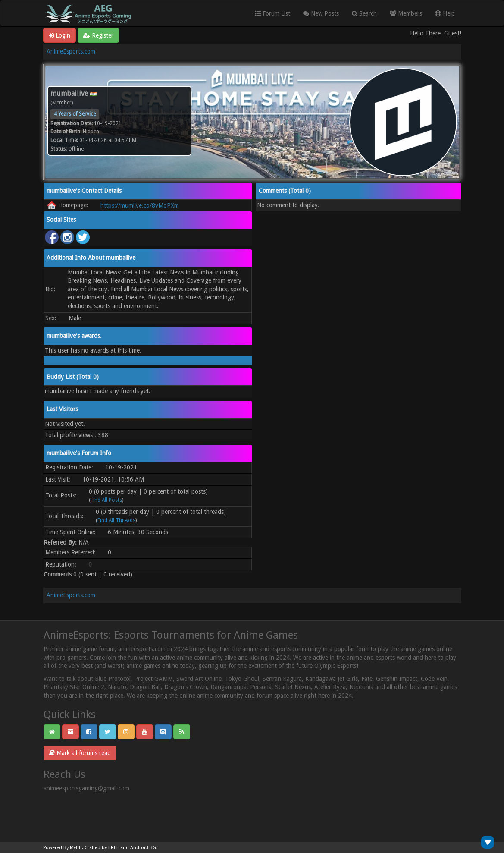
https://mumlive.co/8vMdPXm (140, 205)
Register (98, 35)
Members (406, 13)
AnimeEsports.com (71, 51)
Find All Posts (106, 500)
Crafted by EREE (102, 848)
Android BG (143, 848)
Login (59, 35)
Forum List (272, 13)
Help (445, 13)
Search (364, 13)
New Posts (321, 13)
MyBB (76, 848)
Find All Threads (116, 520)
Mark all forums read (80, 753)
